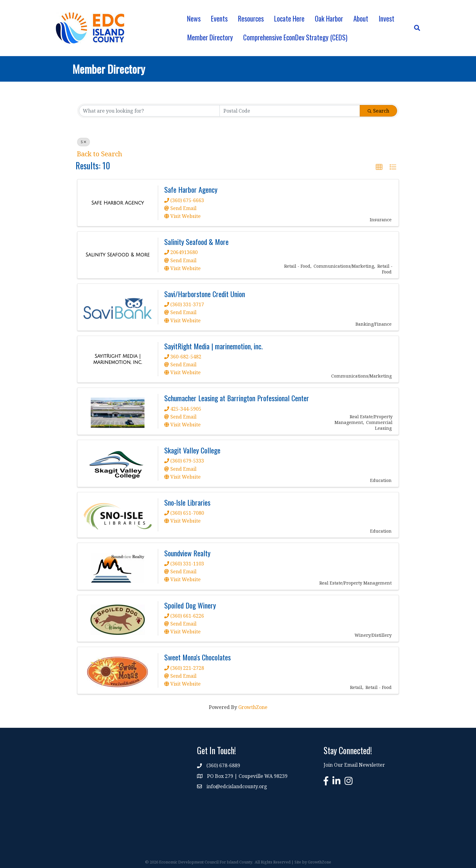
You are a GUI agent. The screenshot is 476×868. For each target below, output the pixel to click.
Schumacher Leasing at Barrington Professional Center (237, 398)
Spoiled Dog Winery (190, 605)
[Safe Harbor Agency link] (118, 203)
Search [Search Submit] (378, 111)
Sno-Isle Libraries (187, 502)
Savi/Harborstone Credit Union (205, 294)
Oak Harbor (329, 19)
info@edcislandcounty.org (237, 786)
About (361, 19)
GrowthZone (253, 707)
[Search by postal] (290, 111)
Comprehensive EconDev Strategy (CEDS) (295, 37)
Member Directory (210, 37)
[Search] (415, 28)
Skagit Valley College (192, 450)
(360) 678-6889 (223, 765)
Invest (386, 19)
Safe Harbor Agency (191, 189)
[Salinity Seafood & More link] (118, 255)
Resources (251, 19)
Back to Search (99, 154)
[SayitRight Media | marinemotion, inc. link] (118, 359)
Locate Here (289, 19)
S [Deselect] (83, 142)
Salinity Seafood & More (196, 242)
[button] (379, 167)
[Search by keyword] (149, 111)
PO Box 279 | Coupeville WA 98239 (247, 776)
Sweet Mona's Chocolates (197, 657)
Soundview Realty (187, 553)
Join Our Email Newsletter (354, 765)
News (194, 19)
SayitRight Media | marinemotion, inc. (213, 346)
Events (219, 19)
